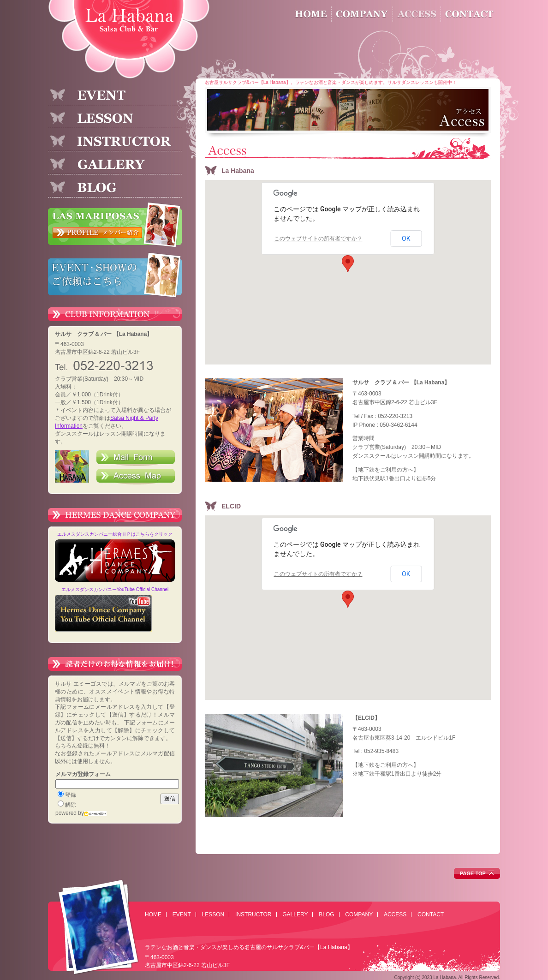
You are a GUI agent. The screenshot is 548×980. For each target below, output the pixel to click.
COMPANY (359, 914)
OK (406, 239)
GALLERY (295, 914)
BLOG (326, 914)
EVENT (182, 914)
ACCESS (395, 914)
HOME (153, 914)
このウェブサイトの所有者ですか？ (318, 239)
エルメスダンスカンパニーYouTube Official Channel (115, 589)
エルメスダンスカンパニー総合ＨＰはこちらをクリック (115, 534)
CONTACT (431, 914)
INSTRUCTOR (253, 914)
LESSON (213, 914)
